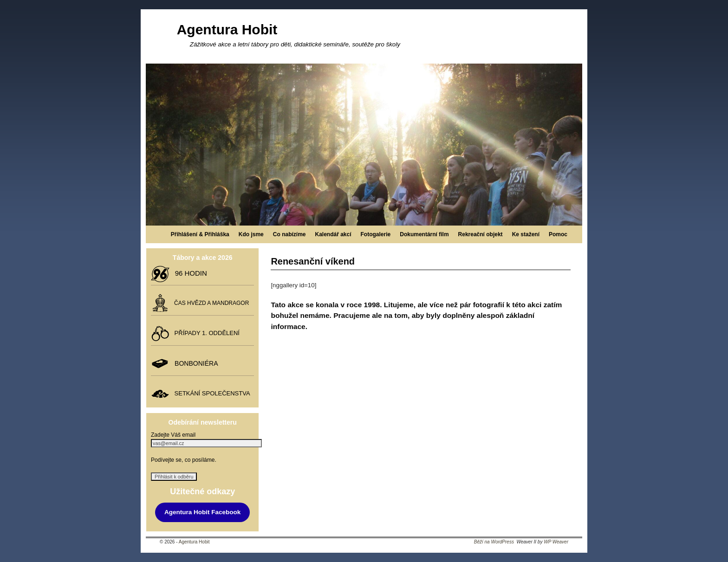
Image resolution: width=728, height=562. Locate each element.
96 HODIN (189, 273)
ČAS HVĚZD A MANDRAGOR (210, 303)
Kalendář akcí (333, 234)
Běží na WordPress (494, 542)
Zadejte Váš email (173, 435)
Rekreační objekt (481, 234)
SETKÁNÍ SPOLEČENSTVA (210, 393)
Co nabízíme (289, 234)
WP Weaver (556, 542)
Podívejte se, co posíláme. (184, 460)
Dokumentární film (424, 234)
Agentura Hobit (227, 29)
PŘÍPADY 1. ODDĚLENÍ (205, 333)
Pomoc (558, 234)
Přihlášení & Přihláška (200, 234)
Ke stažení (526, 234)
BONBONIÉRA (194, 363)
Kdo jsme (251, 234)
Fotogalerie (376, 234)
